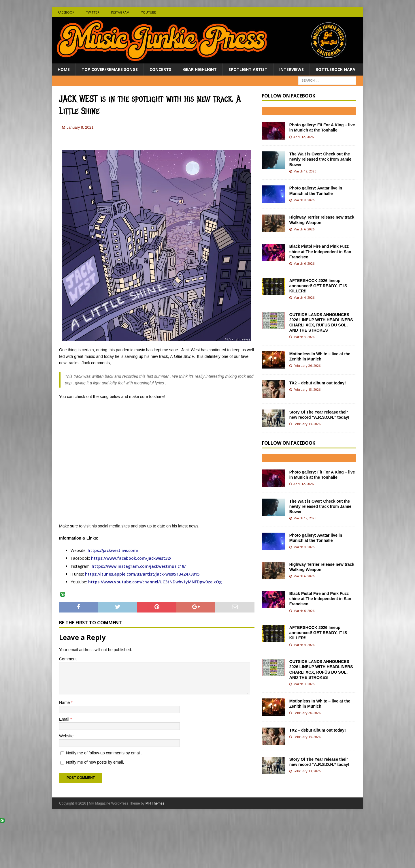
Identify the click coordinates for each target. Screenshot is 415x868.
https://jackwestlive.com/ (113, 550)
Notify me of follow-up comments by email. (104, 753)
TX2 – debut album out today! (318, 383)
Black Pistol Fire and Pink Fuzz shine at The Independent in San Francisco (320, 251)
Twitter (93, 12)
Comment (68, 659)
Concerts (160, 69)
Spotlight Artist (248, 69)
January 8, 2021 (80, 127)
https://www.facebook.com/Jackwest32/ (131, 558)
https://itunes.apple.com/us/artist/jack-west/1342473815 (142, 574)
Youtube (148, 12)
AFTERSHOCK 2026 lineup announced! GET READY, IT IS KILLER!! (318, 286)
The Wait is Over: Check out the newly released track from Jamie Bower (320, 159)
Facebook (66, 12)
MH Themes (155, 803)
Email (65, 719)
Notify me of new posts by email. (95, 762)
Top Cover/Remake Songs (110, 69)
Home (64, 69)
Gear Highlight (200, 69)
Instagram (120, 12)
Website (66, 736)
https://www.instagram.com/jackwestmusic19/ (139, 566)
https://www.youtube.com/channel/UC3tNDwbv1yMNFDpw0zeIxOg (155, 582)
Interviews (292, 69)
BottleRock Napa (335, 69)
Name (65, 702)
